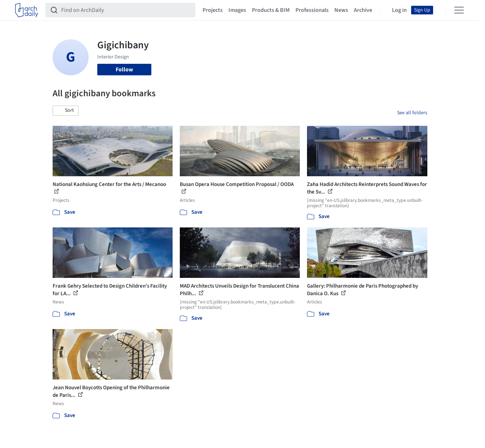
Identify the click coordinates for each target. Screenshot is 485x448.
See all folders (412, 113)
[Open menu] (459, 10)
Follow (124, 70)
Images (237, 10)
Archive (363, 10)
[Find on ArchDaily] (126, 10)
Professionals (312, 10)
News (341, 10)
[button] (66, 111)
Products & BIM (271, 10)
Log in (399, 10)
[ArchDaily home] (27, 10)
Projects (213, 10)
